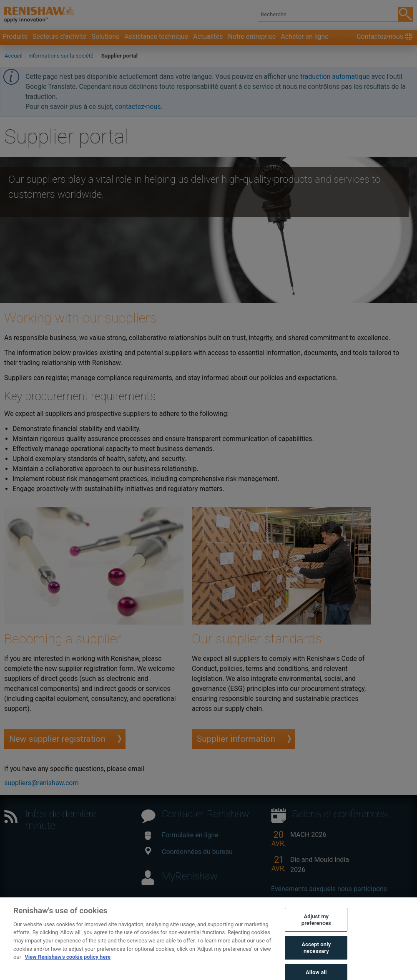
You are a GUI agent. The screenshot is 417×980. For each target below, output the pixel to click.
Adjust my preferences (316, 926)
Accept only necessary (316, 954)
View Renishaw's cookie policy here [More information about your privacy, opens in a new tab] (68, 964)
